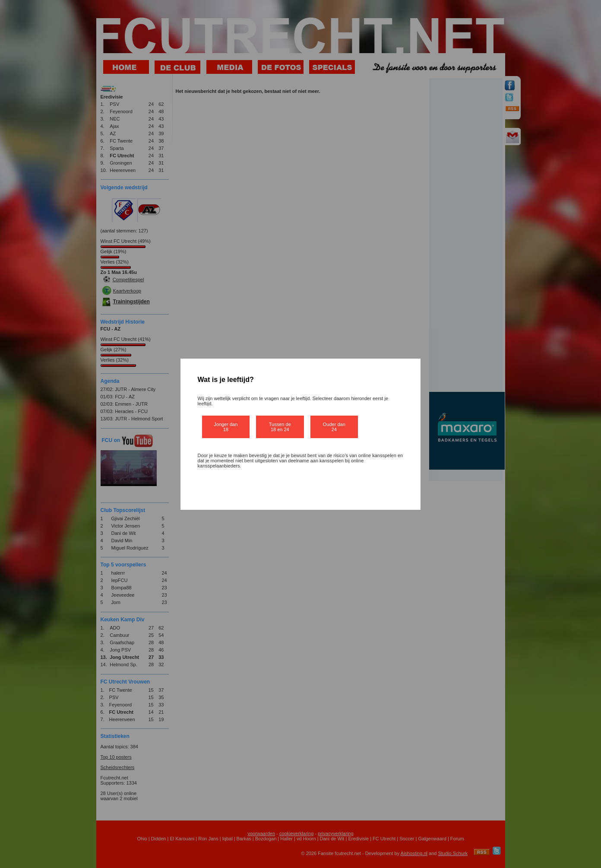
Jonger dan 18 (226, 427)
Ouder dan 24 (334, 427)
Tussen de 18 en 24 (280, 427)
